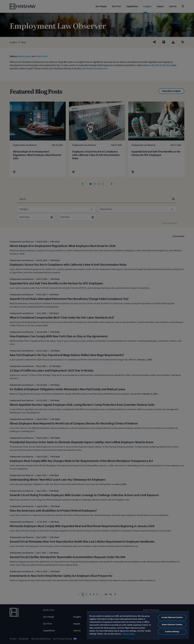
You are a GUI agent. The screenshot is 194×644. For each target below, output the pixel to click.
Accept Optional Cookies (172, 617)
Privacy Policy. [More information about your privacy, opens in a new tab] (129, 634)
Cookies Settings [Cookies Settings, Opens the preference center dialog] (172, 632)
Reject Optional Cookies (172, 625)
